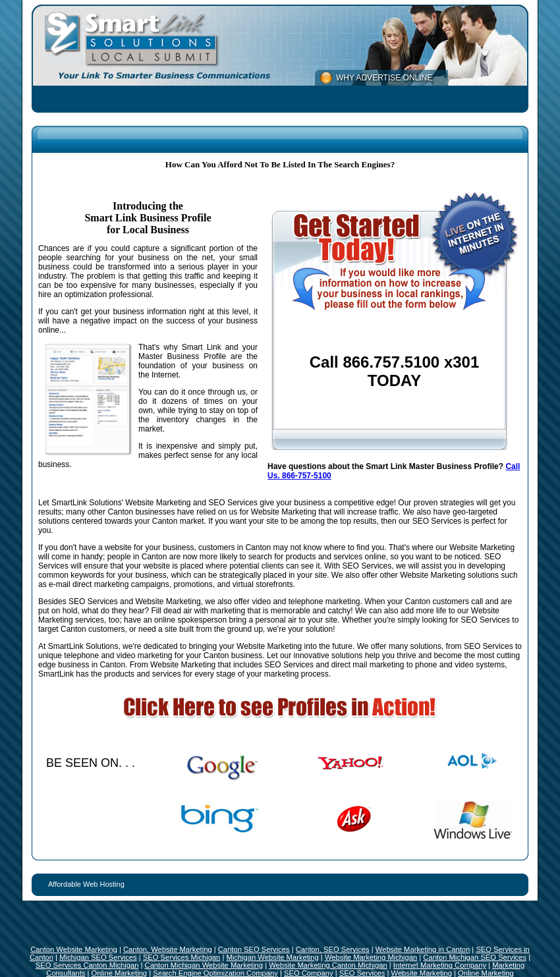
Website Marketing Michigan (371, 957)
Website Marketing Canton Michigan (328, 965)
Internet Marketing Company (440, 965)
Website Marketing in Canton (423, 949)
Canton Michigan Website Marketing (204, 965)
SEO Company (309, 973)
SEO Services (362, 973)
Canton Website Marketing (74, 949)
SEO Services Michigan (182, 957)
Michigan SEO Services (98, 957)
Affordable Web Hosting (86, 884)
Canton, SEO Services (333, 949)
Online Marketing (120, 973)
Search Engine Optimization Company (215, 973)
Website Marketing (422, 973)
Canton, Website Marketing (168, 949)
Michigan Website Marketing (272, 957)
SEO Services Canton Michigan (87, 965)
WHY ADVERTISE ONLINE (384, 78)
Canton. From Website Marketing (157, 665)
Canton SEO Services (254, 949)
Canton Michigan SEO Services (475, 957)
